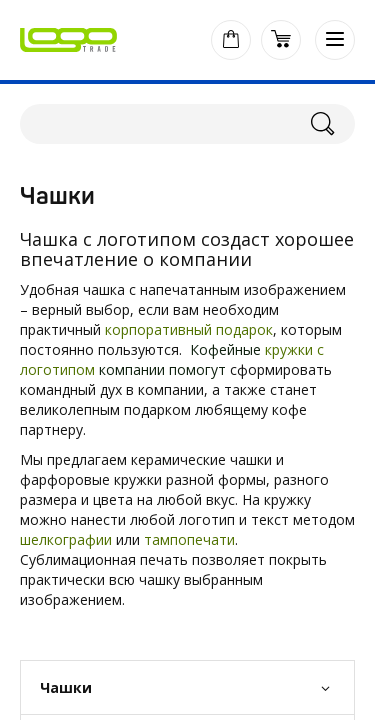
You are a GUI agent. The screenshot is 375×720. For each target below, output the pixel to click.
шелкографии (66, 539)
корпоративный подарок (189, 329)
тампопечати (189, 539)
